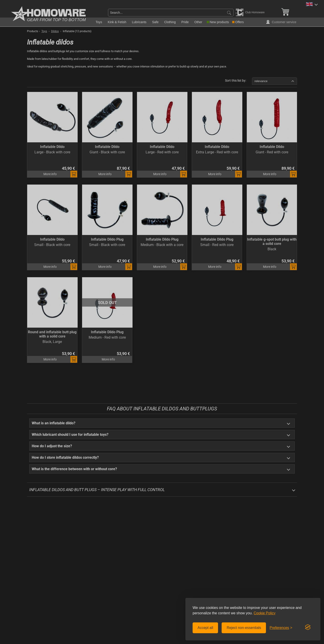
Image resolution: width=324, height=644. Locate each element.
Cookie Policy (264, 613)
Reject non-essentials (244, 628)
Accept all (205, 628)
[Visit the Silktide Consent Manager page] (308, 627)
